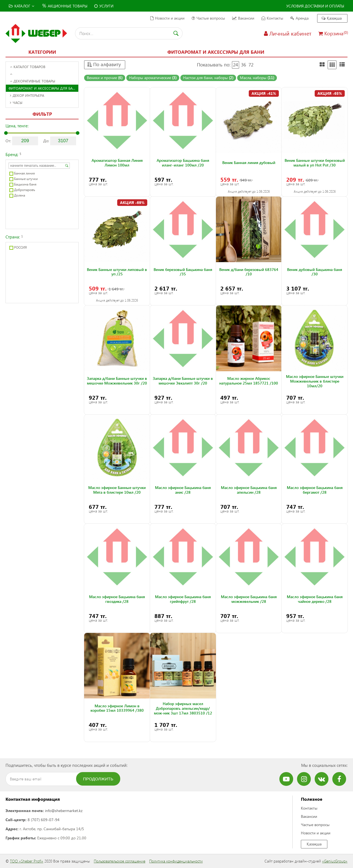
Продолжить (98, 779)
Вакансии (243, 18)
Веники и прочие (105, 78)
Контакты (272, 18)
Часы (16, 102)
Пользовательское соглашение (120, 861)
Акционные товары (64, 5)
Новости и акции (167, 18)
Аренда (299, 18)
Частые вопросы (208, 18)
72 (251, 65)
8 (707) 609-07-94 (44, 820)
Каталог (22, 6)
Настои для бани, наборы (208, 78)
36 (244, 65)
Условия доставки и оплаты (315, 6)
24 (236, 65)
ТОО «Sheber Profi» (27, 861)
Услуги (104, 6)
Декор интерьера (27, 95)
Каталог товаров (28, 67)
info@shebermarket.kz (64, 811)
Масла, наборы (257, 78)
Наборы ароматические (153, 78)
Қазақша (332, 18)
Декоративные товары (33, 81)
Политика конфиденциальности (176, 861)
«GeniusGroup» (335, 861)
